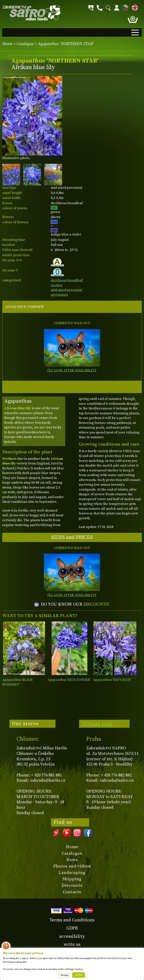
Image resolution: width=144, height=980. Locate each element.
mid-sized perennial (67, 290)
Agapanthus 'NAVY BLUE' (112, 680)
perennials (59, 295)
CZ (124, 7)
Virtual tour (97, 724)
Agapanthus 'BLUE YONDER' (69, 680)
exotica (57, 285)
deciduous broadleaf (67, 280)
